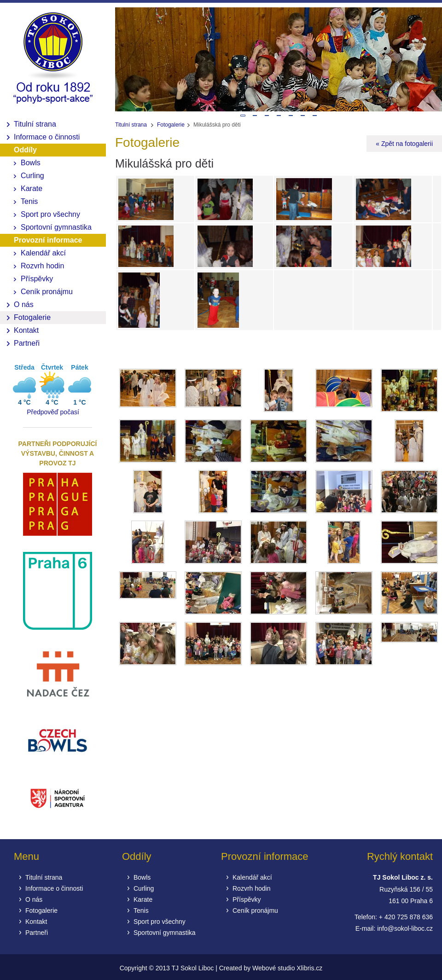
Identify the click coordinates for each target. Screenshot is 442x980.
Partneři (27, 343)
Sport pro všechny (50, 214)
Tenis (29, 201)
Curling (32, 176)
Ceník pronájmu (47, 292)
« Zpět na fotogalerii (404, 144)
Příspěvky (37, 279)
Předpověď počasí (53, 412)
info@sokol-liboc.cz (405, 928)
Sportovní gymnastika (56, 227)
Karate (32, 188)
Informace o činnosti (47, 137)
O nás (24, 304)
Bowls (31, 163)
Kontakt (26, 330)
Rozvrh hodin (42, 266)
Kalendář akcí (43, 253)
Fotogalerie (32, 317)
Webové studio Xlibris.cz (287, 968)
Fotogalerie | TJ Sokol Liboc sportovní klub (53, 60)
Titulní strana (35, 124)
